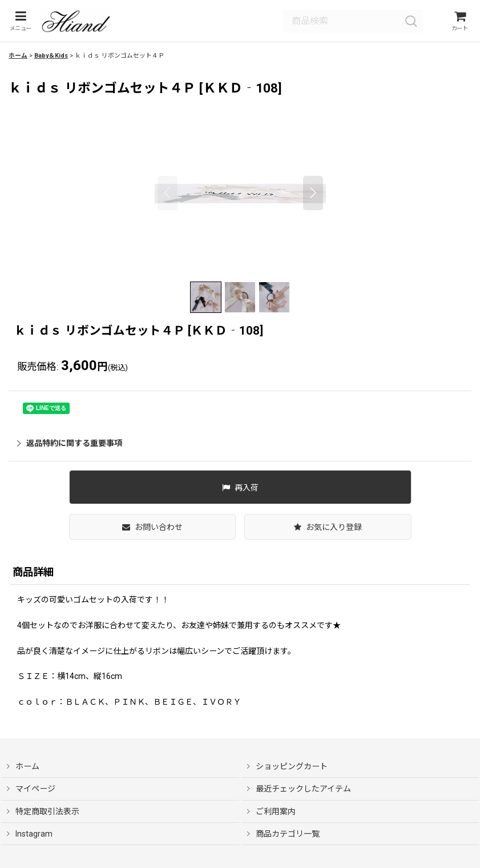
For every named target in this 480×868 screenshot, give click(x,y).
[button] (19, 23)
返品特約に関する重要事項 (70, 447)
